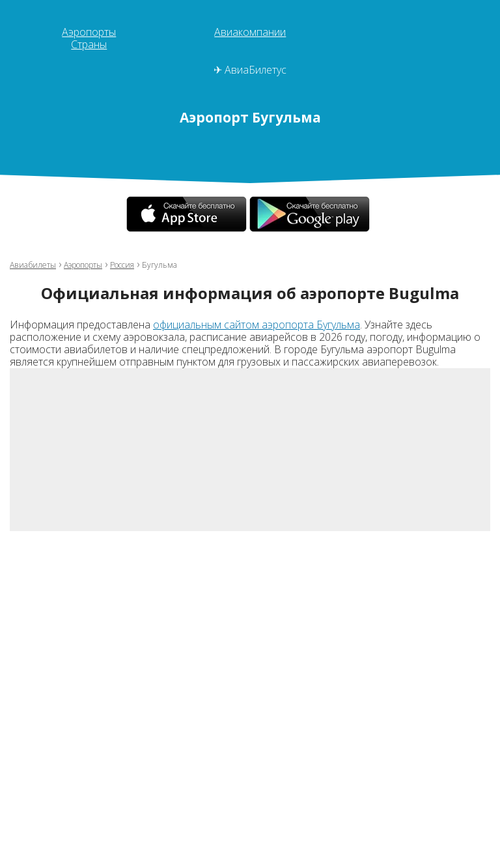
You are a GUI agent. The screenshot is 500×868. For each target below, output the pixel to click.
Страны (89, 44)
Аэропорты (89, 32)
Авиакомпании (250, 32)
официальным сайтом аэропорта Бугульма (257, 325)
